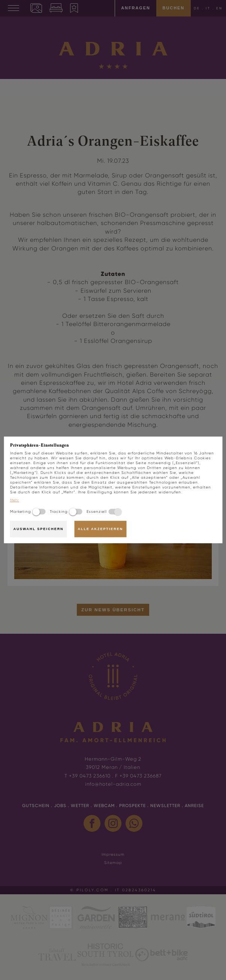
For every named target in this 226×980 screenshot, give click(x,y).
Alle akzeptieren (100, 529)
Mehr (15, 500)
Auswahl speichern (39, 529)
